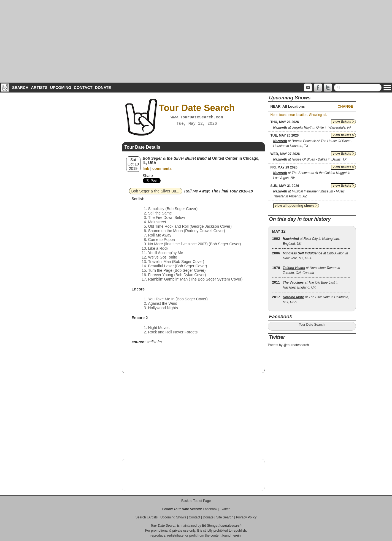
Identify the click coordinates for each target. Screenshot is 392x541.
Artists (39, 88)
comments (162, 168)
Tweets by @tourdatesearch (288, 345)
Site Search (225, 517)
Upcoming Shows (173, 517)
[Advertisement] (196, 41)
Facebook (210, 509)
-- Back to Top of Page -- (196, 501)
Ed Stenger (210, 526)
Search (20, 88)
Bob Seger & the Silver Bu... (155, 191)
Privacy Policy (246, 517)
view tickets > (344, 122)
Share (148, 176)
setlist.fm (154, 342)
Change (345, 106)
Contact (83, 88)
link (146, 168)
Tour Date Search (312, 325)
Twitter (225, 509)
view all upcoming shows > (296, 206)
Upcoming (61, 88)
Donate (103, 88)
